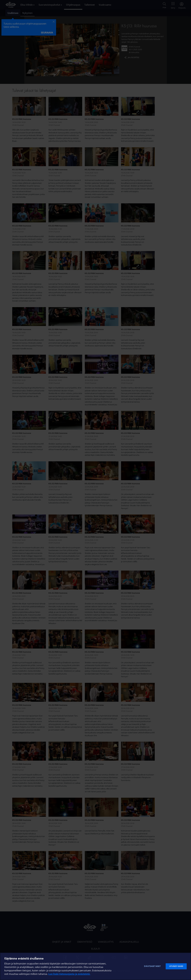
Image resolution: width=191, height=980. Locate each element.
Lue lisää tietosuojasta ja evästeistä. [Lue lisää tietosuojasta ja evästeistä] (69, 974)
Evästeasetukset (152, 966)
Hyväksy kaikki (176, 966)
